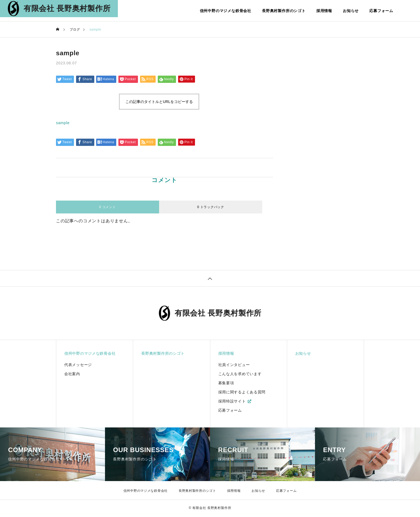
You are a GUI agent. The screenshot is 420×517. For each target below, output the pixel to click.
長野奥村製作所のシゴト (284, 11)
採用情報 (324, 11)
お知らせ (351, 11)
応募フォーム (381, 11)
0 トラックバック (211, 207)
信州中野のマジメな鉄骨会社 (226, 11)
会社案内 (72, 375)
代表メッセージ (78, 366)
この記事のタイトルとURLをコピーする (159, 102)
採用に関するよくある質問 (242, 393)
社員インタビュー (234, 366)
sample (63, 123)
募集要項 (226, 384)
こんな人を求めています (240, 375)
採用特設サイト (232, 402)
